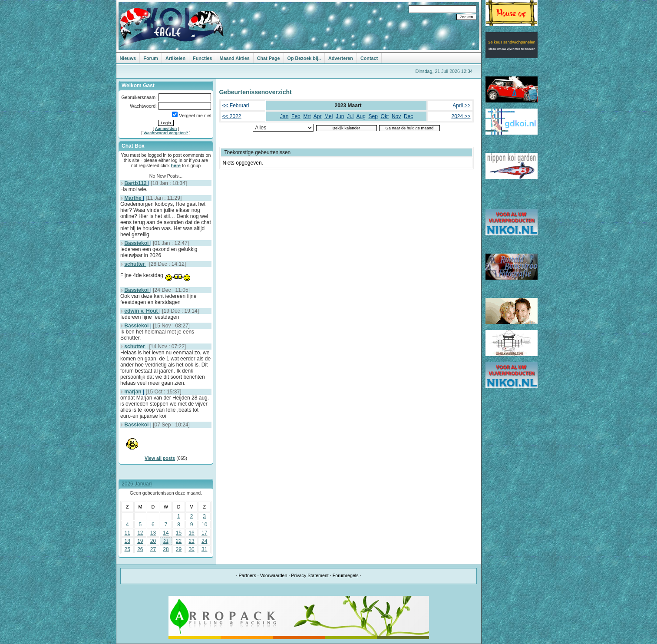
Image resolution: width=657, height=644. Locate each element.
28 (166, 549)
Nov (396, 116)
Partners (247, 575)
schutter (135, 264)
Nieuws (128, 58)
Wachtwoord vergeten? (166, 133)
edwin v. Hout (142, 311)
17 (204, 533)
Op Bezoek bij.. (304, 58)
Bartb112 (136, 183)
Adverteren (341, 58)
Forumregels (346, 575)
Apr (318, 116)
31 (204, 549)
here (176, 165)
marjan (134, 392)
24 (204, 541)
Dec (408, 116)
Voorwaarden (274, 575)
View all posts (160, 458)
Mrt (307, 116)
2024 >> (461, 116)
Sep (373, 116)
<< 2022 (232, 116)
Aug (361, 116)
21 (166, 541)
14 (166, 533)
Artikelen (175, 58)
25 (127, 549)
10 (204, 525)
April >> (461, 106)
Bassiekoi (137, 243)
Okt (385, 116)
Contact (369, 58)
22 (179, 541)
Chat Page (269, 58)
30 (191, 549)
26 (140, 549)
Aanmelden (166, 129)
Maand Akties (235, 58)
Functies (202, 58)
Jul (350, 116)
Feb (296, 116)
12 (140, 533)
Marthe (134, 198)
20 (153, 541)
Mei (328, 116)
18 (127, 541)
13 (153, 533)
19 (140, 541)
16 (191, 533)
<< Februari (236, 106)
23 (191, 541)
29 (179, 549)
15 (179, 533)
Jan (284, 116)
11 (127, 533)
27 (153, 549)
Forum (151, 58)
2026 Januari (137, 484)
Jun (340, 116)
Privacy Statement (310, 575)
